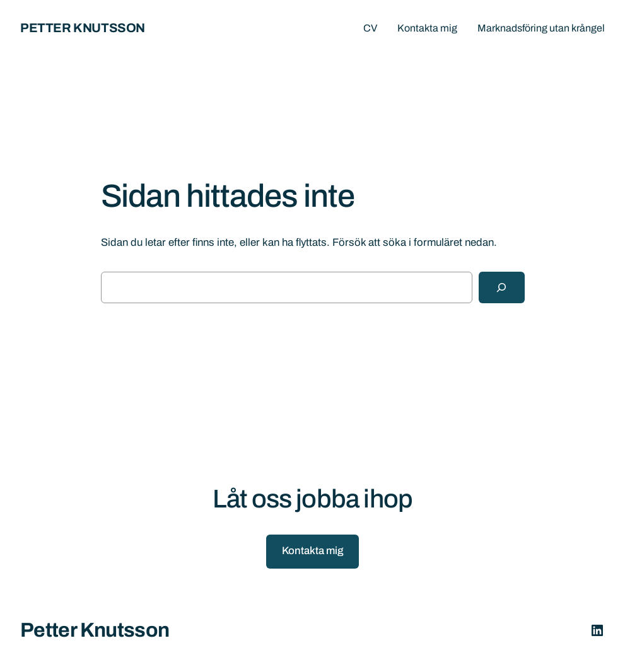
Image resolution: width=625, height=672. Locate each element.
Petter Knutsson (83, 28)
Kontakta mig (313, 551)
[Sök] (502, 287)
